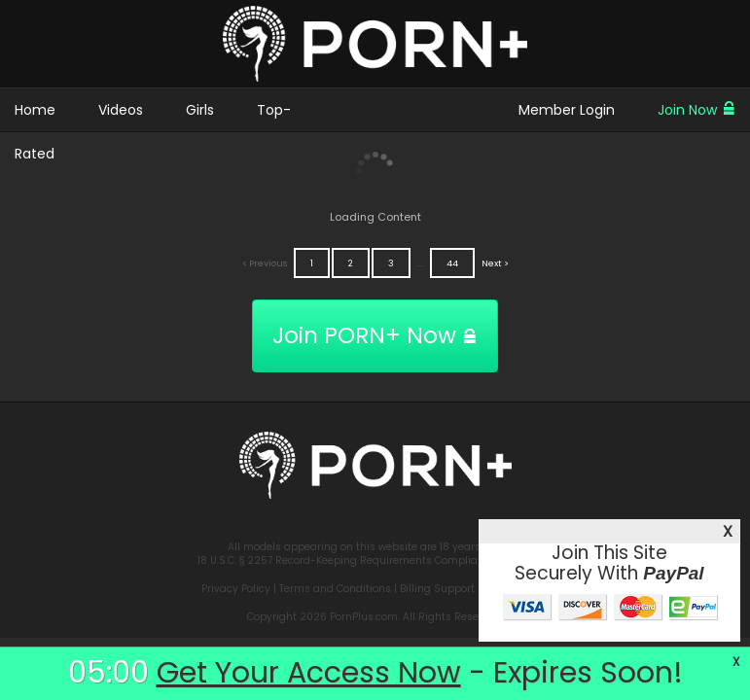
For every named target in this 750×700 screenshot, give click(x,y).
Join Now (696, 110)
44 (452, 263)
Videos (121, 110)
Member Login (567, 110)
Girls (200, 110)
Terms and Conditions (335, 589)
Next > (495, 263)
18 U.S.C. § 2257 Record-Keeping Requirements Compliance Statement (375, 560)
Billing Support (437, 589)
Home (35, 110)
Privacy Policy (236, 589)
